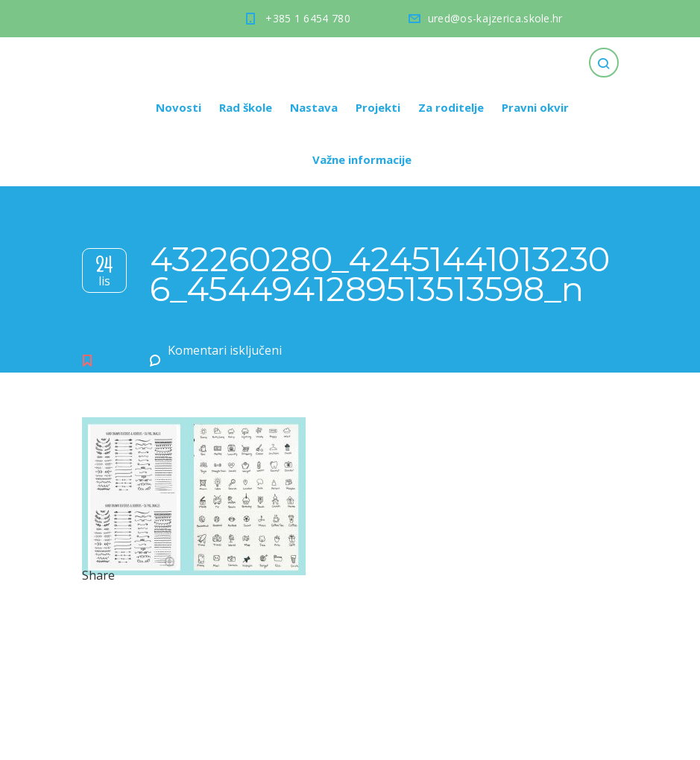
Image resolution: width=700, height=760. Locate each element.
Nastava (314, 107)
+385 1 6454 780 (308, 18)
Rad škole (246, 107)
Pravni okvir (535, 107)
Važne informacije (362, 159)
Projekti (378, 107)
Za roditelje (451, 107)
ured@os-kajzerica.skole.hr (495, 18)
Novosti (179, 107)
